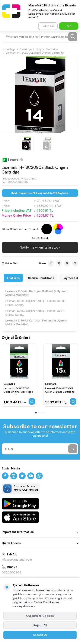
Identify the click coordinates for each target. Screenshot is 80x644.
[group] (40, 95)
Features (13, 278)
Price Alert (10, 263)
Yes (69, 26)
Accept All (40, 635)
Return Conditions (41, 278)
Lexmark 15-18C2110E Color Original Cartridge (18, 390)
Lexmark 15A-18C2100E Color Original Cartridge (60, 390)
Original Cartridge (47, 49)
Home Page (9, 49)
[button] (36, 413)
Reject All (40, 625)
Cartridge (26, 49)
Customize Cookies (40, 616)
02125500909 (12, 572)
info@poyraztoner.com (17, 560)
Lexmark (9, 384)
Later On (48, 26)
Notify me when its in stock (40, 247)
